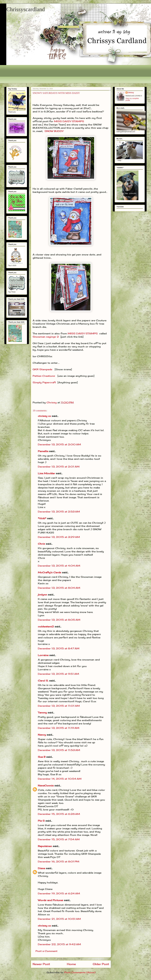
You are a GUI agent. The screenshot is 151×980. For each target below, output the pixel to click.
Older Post (101, 964)
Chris (41, 544)
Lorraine (43, 655)
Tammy (42, 713)
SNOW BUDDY (54, 131)
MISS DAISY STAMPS (69, 121)
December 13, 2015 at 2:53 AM (59, 512)
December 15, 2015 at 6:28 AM (59, 814)
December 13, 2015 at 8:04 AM (59, 588)
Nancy (42, 735)
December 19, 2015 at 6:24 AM (59, 893)
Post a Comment (46, 951)
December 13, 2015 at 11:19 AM (59, 728)
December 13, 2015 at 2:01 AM (59, 467)
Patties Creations (44, 376)
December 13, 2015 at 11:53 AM (59, 750)
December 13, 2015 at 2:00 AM (59, 444)
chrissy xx (44, 416)
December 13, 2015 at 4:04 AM (59, 566)
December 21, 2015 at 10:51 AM (59, 919)
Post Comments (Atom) (80, 972)
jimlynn (42, 595)
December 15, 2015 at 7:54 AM (59, 839)
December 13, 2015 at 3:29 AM (59, 537)
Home (71, 964)
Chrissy (131, 93)
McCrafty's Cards (50, 572)
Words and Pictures (51, 900)
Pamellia (43, 451)
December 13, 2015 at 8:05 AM (59, 620)
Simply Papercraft (44, 382)
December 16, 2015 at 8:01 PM (59, 862)
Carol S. (43, 681)
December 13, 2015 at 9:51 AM (58, 674)
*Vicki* (42, 518)
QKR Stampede (42, 369)
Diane (41, 868)
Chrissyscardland (26, 9)
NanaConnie (46, 786)
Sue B (42, 757)
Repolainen (45, 846)
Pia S (41, 821)
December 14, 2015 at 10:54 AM (60, 779)
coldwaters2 (46, 627)
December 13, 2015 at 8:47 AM (59, 648)
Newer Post (41, 964)
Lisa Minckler (46, 473)
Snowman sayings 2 (46, 337)
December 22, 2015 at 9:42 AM (59, 944)
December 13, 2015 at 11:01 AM (59, 706)
